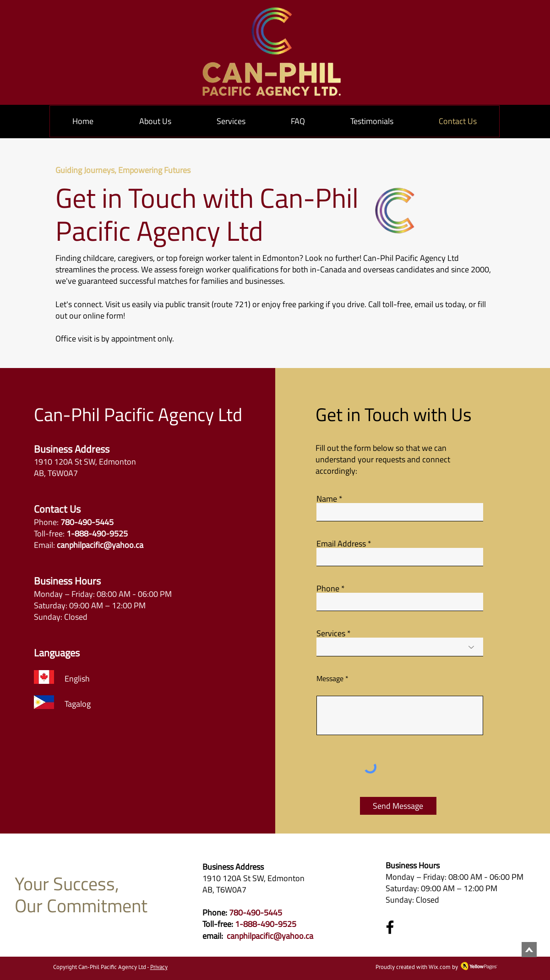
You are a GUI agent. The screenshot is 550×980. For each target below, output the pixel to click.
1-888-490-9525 (266, 924)
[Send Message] (398, 806)
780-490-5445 (256, 912)
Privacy (159, 967)
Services (331, 633)
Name (327, 499)
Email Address (341, 544)
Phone (328, 589)
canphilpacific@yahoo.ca (100, 545)
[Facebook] (390, 927)
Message (330, 678)
